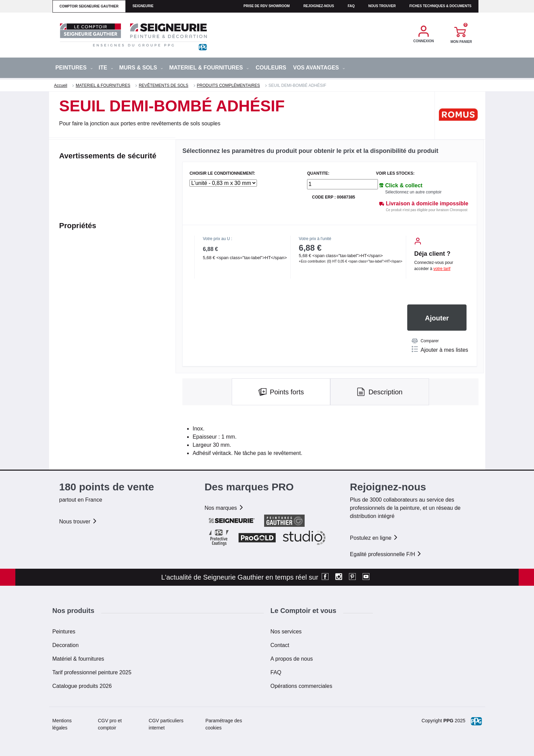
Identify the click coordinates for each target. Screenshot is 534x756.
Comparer (425, 341)
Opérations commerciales (301, 686)
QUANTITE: (318, 174)
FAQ (276, 672)
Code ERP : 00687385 (333, 197)
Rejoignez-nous (319, 6)
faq (351, 6)
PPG (448, 721)
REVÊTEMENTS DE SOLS (163, 85)
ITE (106, 68)
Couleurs (271, 68)
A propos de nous (292, 659)
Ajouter (437, 318)
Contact (280, 645)
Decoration (66, 645)
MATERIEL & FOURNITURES (209, 68)
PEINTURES (74, 68)
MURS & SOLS (141, 68)
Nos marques (224, 508)
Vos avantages (319, 68)
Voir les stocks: (395, 174)
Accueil (61, 85)
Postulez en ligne (374, 538)
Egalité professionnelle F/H (386, 554)
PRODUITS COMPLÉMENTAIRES (228, 85)
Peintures (64, 632)
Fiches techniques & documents (440, 6)
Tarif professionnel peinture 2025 (92, 672)
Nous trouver (382, 6)
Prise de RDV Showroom (267, 6)
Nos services (286, 632)
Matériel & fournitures (78, 659)
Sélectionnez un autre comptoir (413, 192)
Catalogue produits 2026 (82, 686)
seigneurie (143, 6)
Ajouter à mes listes (440, 349)
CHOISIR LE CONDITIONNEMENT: (222, 174)
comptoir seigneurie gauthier (89, 6)
